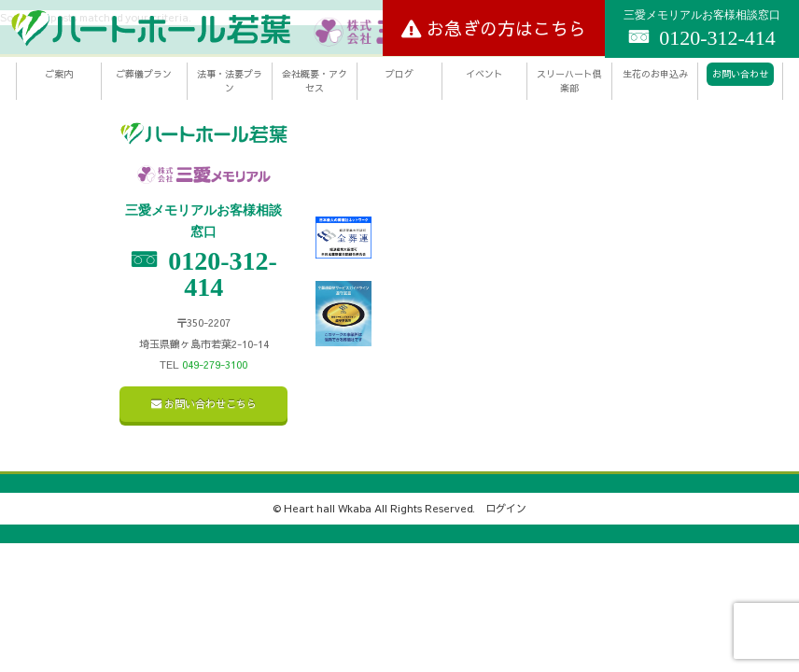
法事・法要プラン (230, 81)
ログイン (506, 508)
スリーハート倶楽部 (569, 81)
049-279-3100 (215, 364)
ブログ (399, 74)
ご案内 (59, 74)
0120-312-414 (702, 29)
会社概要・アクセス (315, 81)
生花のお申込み (655, 74)
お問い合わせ (740, 74)
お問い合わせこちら (204, 404)
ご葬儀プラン (144, 74)
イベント (484, 74)
